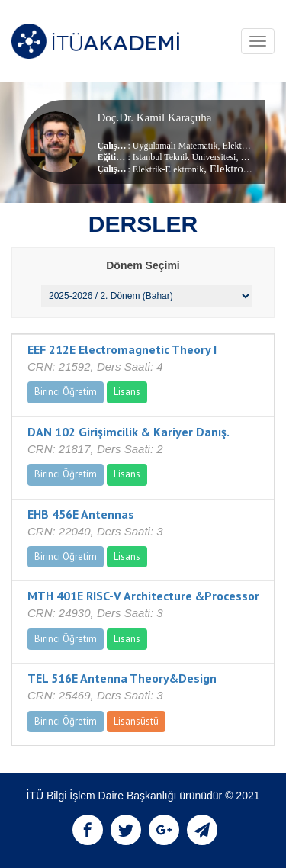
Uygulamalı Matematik (175, 146)
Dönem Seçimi (143, 265)
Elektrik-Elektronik (168, 169)
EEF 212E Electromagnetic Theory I (122, 349)
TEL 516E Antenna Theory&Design (122, 678)
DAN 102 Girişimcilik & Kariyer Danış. (129, 432)
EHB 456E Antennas (81, 514)
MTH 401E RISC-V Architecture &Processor (143, 596)
